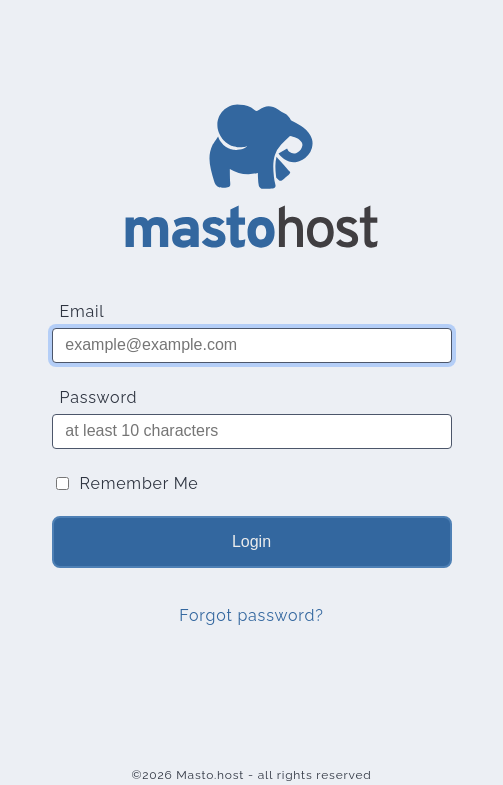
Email (82, 311)
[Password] (252, 431)
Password (99, 397)
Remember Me (139, 483)
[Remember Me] (62, 483)
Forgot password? (251, 615)
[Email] (252, 345)
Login (251, 541)
